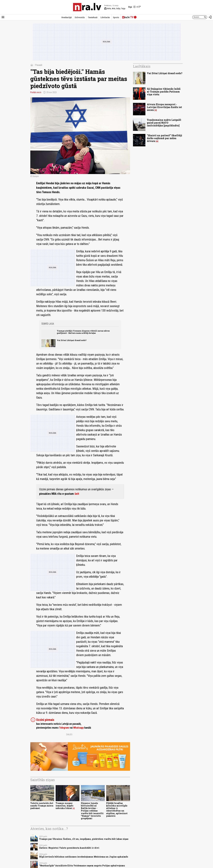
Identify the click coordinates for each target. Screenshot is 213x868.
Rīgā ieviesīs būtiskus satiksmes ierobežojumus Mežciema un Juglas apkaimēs (84, 857)
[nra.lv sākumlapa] (87, 7)
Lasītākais (142, 66)
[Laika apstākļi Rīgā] (135, 7)
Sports (116, 17)
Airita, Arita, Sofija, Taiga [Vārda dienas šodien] (115, 9)
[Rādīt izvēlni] (3, 17)
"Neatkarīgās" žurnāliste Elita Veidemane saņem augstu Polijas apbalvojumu (82, 866)
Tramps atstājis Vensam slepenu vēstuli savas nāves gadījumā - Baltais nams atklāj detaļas (83, 332)
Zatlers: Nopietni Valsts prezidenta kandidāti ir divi (69, 848)
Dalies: (70, 735)
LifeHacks (105, 17)
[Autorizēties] (210, 17)
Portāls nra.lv (36, 92)
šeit (77, 494)
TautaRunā (93, 17)
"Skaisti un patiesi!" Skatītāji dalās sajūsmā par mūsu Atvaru (164, 138)
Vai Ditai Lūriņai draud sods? (72, 340)
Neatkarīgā (66, 17)
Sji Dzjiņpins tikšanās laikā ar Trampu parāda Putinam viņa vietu (164, 92)
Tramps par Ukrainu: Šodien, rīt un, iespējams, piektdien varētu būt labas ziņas (84, 839)
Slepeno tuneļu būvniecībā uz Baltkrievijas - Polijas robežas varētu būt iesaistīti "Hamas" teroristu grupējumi (92, 811)
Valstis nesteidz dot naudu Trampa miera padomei (42, 806)
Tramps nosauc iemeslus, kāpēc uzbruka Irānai (64, 806)
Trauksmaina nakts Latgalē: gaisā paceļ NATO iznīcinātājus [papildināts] (164, 123)
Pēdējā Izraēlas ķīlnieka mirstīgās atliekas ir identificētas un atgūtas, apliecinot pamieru (117, 809)
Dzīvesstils (80, 17)
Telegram (64, 728)
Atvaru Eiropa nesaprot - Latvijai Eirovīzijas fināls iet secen (164, 107)
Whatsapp (78, 728)
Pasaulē (39, 65)
